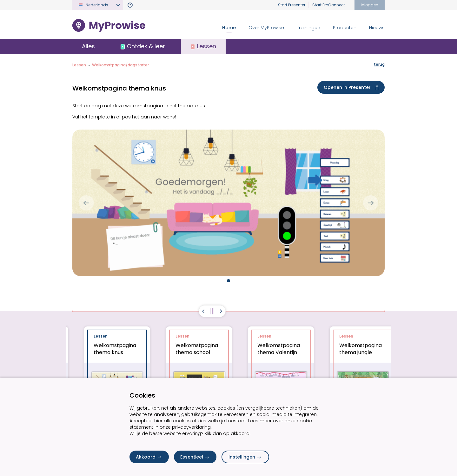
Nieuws (377, 28)
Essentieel (195, 457)
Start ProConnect (329, 5)
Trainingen (308, 28)
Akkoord (149, 457)
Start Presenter (292, 5)
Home (229, 28)
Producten (345, 28)
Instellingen (245, 457)
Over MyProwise (266, 28)
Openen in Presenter (352, 87)
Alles (88, 46)
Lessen (79, 65)
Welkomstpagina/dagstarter (120, 65)
